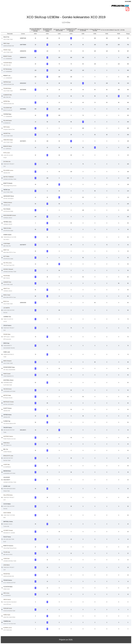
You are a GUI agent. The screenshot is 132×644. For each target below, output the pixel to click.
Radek (7, 615)
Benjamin (7, 361)
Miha (8, 95)
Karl (6, 250)
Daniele (7, 56)
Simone (7, 389)
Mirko (7, 228)
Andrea (8, 495)
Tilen (7, 133)
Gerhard (10, 215)
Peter (7, 282)
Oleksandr (8, 269)
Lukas (8, 456)
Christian (9, 402)
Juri (7, 289)
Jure (6, 301)
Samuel (7, 600)
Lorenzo (8, 170)
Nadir (8, 108)
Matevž (8, 63)
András (7, 127)
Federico (8, 436)
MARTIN (7, 308)
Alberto (8, 146)
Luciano (7, 153)
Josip (7, 552)
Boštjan (8, 140)
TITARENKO (9, 177)
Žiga (7, 101)
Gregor (7, 43)
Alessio (8, 203)
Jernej (6, 593)
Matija (7, 395)
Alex (7, 162)
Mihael (7, 88)
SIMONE (7, 513)
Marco (7, 443)
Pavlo (6, 559)
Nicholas (8, 69)
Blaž (7, 574)
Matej (7, 276)
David (7, 82)
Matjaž (7, 244)
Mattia (6, 256)
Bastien (8, 121)
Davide (7, 374)
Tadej (7, 465)
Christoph (8, 530)
